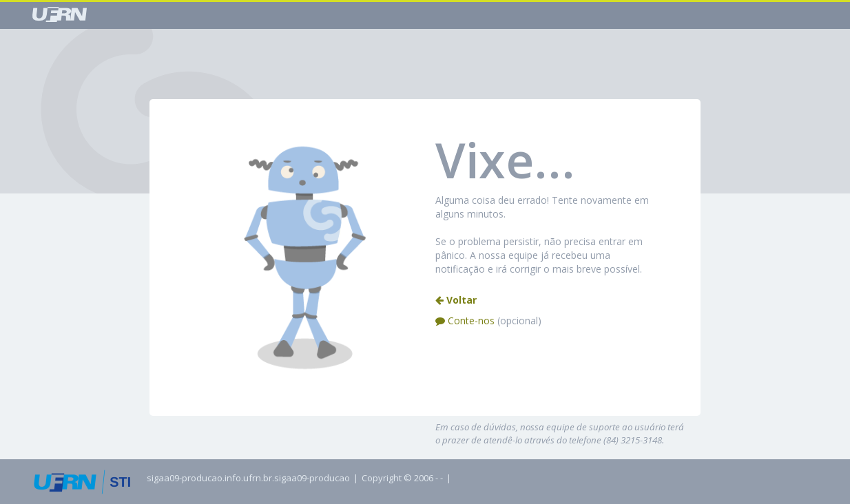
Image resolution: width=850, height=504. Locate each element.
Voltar (456, 300)
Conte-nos (488, 321)
